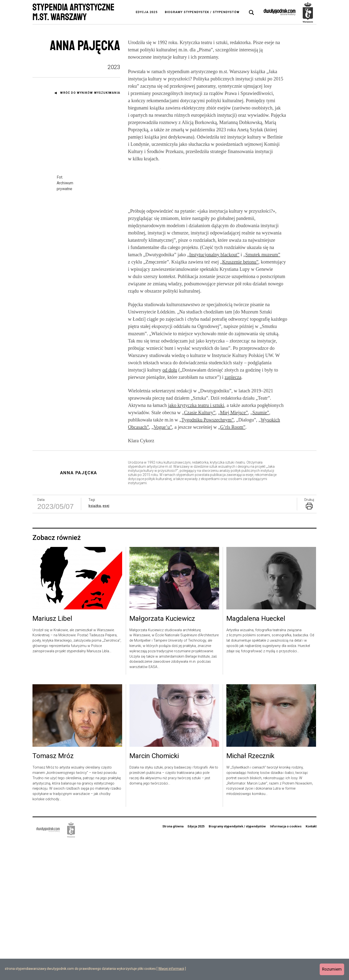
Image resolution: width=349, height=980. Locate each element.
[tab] (252, 13)
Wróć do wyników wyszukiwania (90, 93)
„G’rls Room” (232, 565)
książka (95, 644)
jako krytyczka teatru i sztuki (196, 543)
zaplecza (233, 515)
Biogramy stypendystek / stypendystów (202, 12)
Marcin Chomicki (154, 894)
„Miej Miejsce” (233, 550)
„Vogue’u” (162, 565)
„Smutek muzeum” (262, 393)
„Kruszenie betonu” (239, 400)
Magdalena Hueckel (256, 757)
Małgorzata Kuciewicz (162, 757)
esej (106, 644)
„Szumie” (260, 550)
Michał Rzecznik (250, 894)
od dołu (170, 508)
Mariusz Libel (52, 757)
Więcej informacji (171, 969)
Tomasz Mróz (53, 894)
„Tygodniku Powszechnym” (207, 558)
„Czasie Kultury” (199, 550)
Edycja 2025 (147, 12)
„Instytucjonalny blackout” (213, 393)
